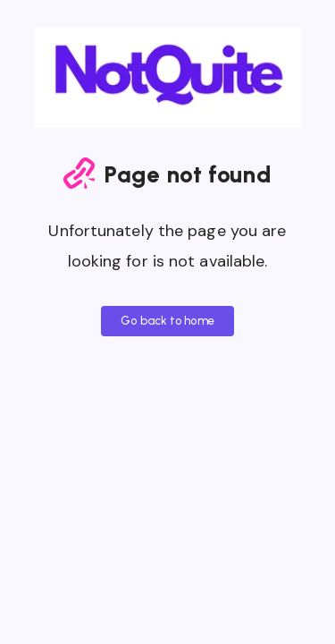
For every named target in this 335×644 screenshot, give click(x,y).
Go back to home (167, 321)
